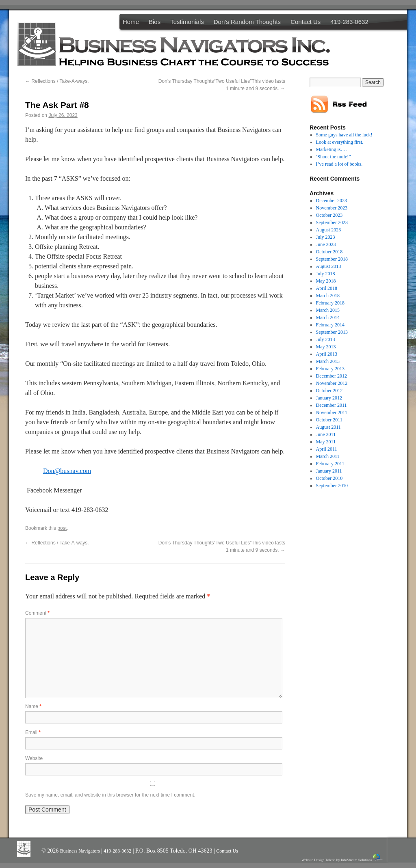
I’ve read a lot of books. (339, 164)
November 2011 (332, 412)
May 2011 (326, 442)
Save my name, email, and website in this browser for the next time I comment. (110, 795)
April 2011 (327, 449)
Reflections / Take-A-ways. (57, 81)
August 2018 (329, 266)
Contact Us (305, 22)
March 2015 (328, 310)
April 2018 (327, 288)
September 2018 (332, 259)
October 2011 (329, 420)
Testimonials (187, 22)
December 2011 (331, 405)
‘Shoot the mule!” (334, 157)
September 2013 (332, 332)
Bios (155, 22)
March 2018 (328, 296)
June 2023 (326, 244)
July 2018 (326, 274)
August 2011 (328, 427)
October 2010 (329, 478)
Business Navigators (81, 851)
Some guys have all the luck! (344, 135)
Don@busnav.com (67, 471)
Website (34, 758)
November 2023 (332, 208)
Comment (37, 613)
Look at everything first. (340, 142)
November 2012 (332, 383)
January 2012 (329, 398)
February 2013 (330, 369)
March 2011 (328, 456)
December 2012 (331, 376)
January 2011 (329, 471)
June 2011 (326, 434)
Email (33, 732)
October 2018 (329, 252)
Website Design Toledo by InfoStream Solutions (343, 858)
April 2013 (327, 354)
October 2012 (329, 391)
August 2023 (329, 230)
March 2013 (328, 361)
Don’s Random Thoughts (247, 22)
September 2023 (332, 222)
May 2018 (326, 281)
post (62, 528)
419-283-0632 (349, 22)
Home (131, 22)
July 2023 (326, 237)
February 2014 (330, 325)
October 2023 (329, 215)
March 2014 (328, 317)
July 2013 (326, 339)
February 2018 (330, 303)
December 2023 (331, 201)
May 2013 (326, 347)
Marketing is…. (331, 149)
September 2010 (332, 486)
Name (33, 706)
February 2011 (330, 464)
